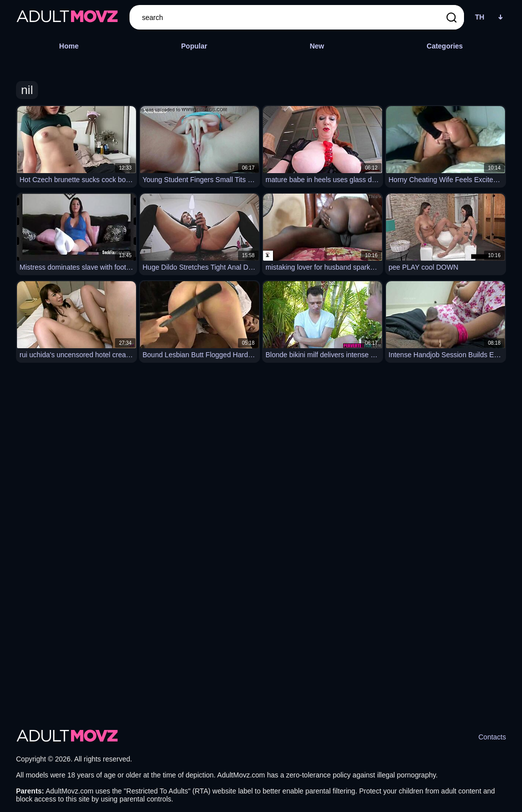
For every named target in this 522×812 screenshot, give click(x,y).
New (317, 46)
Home (69, 46)
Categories (444, 46)
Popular (194, 46)
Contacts (492, 737)
